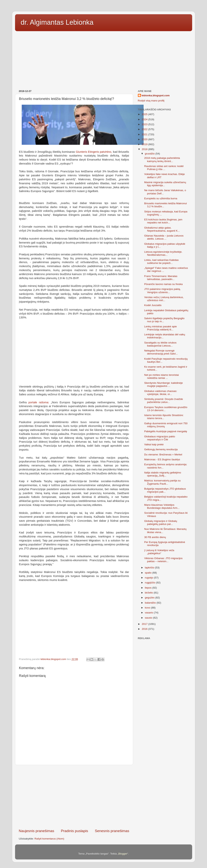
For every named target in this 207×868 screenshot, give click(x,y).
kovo (148, 608)
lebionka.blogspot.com (156, 95)
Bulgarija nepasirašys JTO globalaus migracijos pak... (165, 490)
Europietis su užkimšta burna (161, 198)
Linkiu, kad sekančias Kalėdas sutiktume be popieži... (161, 262)
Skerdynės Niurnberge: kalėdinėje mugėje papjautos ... (163, 384)
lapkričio (150, 568)
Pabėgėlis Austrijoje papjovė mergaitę (166, 431)
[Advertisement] (104, 59)
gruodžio (150, 154)
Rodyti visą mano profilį (151, 101)
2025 (145, 114)
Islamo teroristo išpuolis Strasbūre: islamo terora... (164, 417)
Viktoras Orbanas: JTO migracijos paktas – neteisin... (163, 560)
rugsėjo (149, 578)
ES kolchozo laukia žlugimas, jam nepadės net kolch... (163, 221)
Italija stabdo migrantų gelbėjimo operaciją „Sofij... (163, 474)
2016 (145, 629)
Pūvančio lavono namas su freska (163, 284)
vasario (149, 613)
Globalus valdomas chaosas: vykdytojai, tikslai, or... (161, 393)
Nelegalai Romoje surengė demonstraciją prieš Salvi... (161, 352)
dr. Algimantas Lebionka (57, 22)
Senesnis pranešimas (112, 831)
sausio (149, 618)
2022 (145, 129)
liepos (149, 588)
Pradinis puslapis (75, 831)
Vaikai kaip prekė (154, 444)
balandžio (151, 603)
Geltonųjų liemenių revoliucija (161, 449)
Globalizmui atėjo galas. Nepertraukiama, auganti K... (162, 229)
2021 (145, 134)
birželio (149, 593)
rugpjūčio (151, 583)
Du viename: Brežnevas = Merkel (163, 455)
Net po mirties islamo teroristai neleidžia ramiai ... (161, 376)
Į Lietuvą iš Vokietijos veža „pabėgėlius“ (159, 552)
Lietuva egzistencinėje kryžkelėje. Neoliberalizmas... (163, 253)
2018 (145, 149)
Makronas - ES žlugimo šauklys (162, 459)
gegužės (150, 598)
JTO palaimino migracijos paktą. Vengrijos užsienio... (162, 291)
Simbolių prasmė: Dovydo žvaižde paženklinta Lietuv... (163, 401)
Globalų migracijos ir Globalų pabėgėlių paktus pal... (161, 523)
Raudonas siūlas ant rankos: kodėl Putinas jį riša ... (164, 168)
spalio (149, 573)
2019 (145, 144)
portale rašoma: (39, 402)
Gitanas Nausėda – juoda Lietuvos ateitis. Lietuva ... (164, 237)
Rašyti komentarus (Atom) (49, 839)
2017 (145, 624)
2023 (145, 124)
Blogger (123, 854)
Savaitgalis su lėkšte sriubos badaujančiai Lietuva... (160, 344)
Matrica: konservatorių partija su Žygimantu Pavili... (162, 482)
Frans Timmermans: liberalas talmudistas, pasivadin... (161, 278)
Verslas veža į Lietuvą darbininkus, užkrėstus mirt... (164, 299)
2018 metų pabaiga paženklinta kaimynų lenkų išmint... (162, 159)
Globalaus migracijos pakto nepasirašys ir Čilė (160, 438)
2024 (145, 119)
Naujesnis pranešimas (37, 831)
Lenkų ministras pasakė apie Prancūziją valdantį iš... (160, 328)
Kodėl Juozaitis (153, 305)
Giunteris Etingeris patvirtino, (94, 152)
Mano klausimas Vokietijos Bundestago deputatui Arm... (162, 506)
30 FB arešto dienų (155, 537)
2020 (145, 139)
